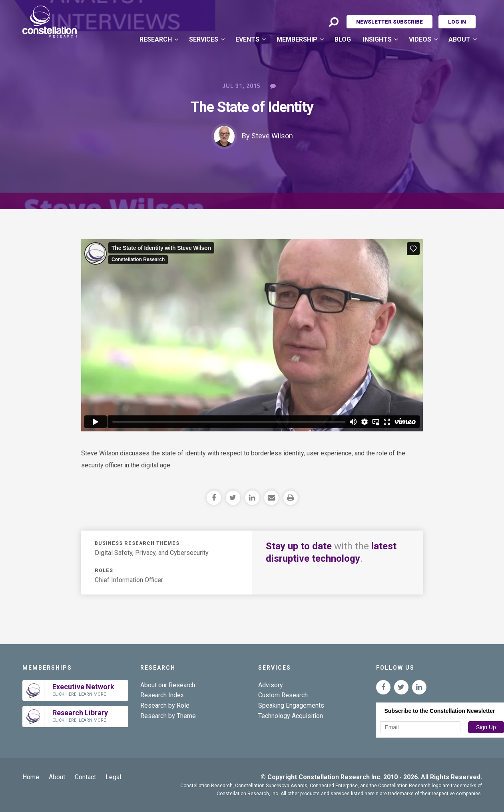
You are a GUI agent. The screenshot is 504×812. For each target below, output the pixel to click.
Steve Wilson (272, 136)
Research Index (162, 695)
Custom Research (283, 695)
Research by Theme (168, 716)
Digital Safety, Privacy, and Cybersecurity (152, 553)
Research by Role (165, 705)
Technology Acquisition (291, 716)
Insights (377, 39)
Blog (343, 39)
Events (247, 39)
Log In (457, 22)
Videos (420, 39)
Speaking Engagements (291, 705)
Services (204, 39)
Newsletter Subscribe (389, 22)
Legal (113, 777)
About (459, 39)
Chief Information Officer (129, 580)
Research (156, 39)
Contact (85, 777)
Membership (297, 39)
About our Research (168, 685)
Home (31, 777)
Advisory (271, 685)
